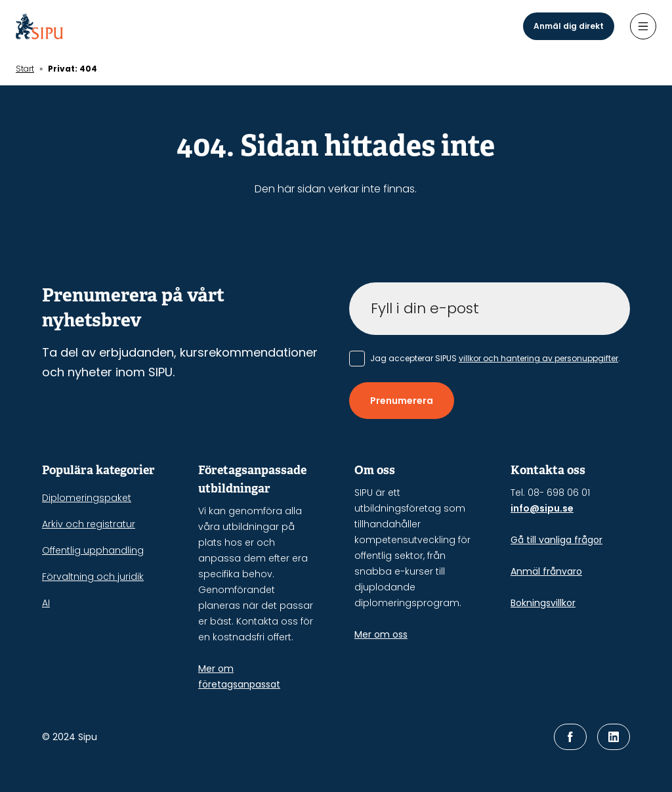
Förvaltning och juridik (93, 577)
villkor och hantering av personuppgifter (538, 358)
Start (25, 69)
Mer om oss (381, 634)
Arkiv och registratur (89, 524)
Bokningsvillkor (543, 603)
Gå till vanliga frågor (556, 540)
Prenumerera (402, 401)
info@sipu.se (542, 508)
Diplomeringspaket (87, 498)
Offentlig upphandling (93, 550)
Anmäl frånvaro (546, 571)
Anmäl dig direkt (569, 26)
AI (46, 603)
